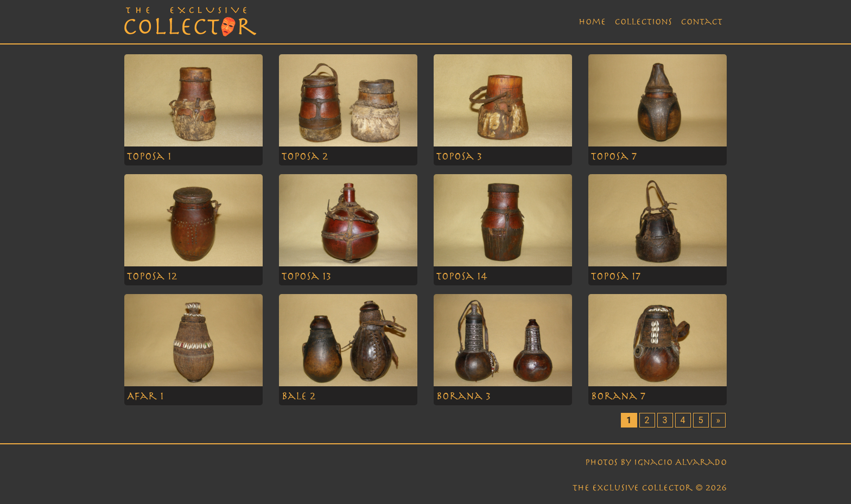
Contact (701, 22)
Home (592, 22)
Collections (643, 22)
